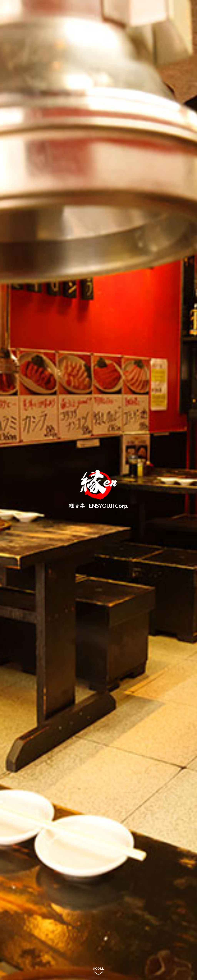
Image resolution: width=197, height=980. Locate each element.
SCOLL (99, 968)
